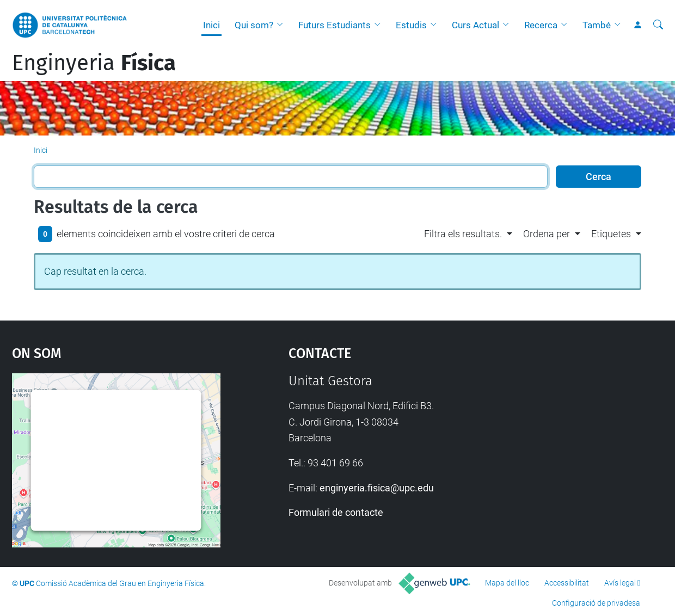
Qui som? (254, 25)
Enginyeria (94, 63)
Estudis (411, 25)
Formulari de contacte (336, 512)
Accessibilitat (567, 583)
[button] (283, 25)
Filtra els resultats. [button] (463, 234)
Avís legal (620, 583)
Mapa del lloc (507, 583)
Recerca (541, 25)
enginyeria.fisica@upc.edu (377, 488)
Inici (211, 25)
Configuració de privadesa (596, 603)
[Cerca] (658, 25)
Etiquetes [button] (611, 234)
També (597, 25)
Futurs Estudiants (335, 25)
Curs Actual (475, 25)
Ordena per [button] (547, 234)
